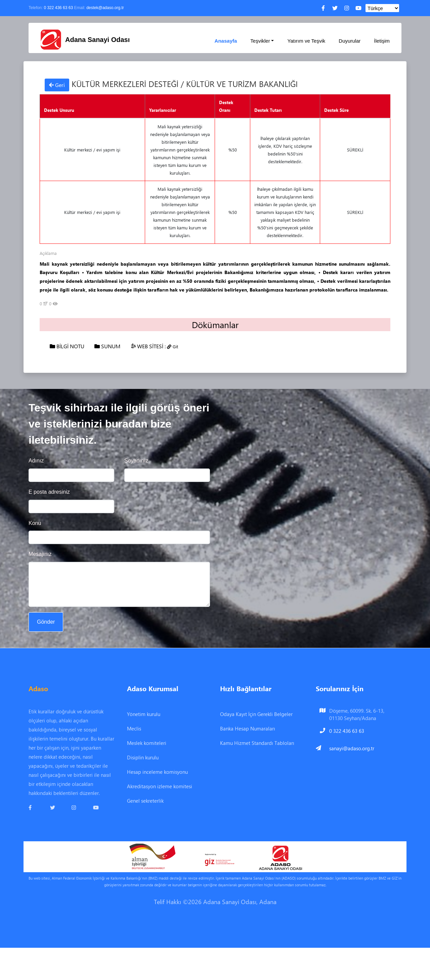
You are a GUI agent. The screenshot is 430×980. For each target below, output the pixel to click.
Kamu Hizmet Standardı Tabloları (257, 743)
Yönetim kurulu (144, 714)
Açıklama (48, 253)
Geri (57, 85)
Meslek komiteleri (147, 743)
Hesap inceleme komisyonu (157, 772)
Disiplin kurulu (143, 757)
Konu (35, 523)
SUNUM (107, 346)
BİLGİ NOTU (67, 346)
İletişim (382, 41)
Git (173, 346)
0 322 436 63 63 (58, 8)
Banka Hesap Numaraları (248, 728)
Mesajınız (40, 554)
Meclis (134, 728)
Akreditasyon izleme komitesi (160, 786)
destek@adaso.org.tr (105, 8)
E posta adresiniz (49, 492)
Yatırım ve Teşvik (306, 41)
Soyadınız (136, 461)
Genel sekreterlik (145, 801)
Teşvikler (260, 41)
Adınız (36, 461)
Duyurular (350, 41)
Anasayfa (226, 41)
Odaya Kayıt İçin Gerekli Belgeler (256, 714)
